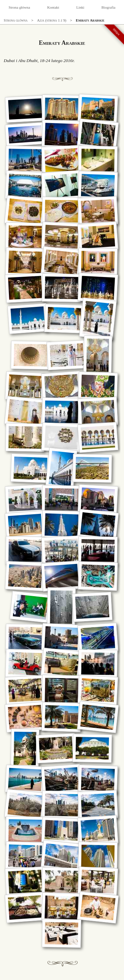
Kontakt (53, 7)
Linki (80, 7)
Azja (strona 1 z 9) (52, 20)
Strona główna (19, 7)
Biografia (108, 7)
